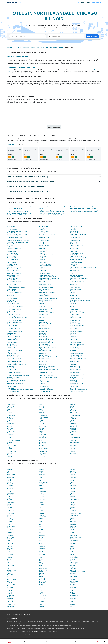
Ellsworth (9, 572)
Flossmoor (10, 586)
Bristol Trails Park (11, 289)
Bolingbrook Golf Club (13, 278)
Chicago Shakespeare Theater (15, 322)
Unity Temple (86, 70)
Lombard (41, 553)
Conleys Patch (11, 537)
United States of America (29, 47)
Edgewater (10, 456)
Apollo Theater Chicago (13, 247)
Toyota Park (73, 327)
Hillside (40, 506)
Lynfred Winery (42, 317)
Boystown (10, 420)
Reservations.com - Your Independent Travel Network (20, 628)
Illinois (38, 47)
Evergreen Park (11, 584)
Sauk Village (73, 525)
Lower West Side (43, 439)
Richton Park (73, 501)
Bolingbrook (10, 496)
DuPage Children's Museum (14, 372)
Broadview (10, 499)
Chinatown (10, 442)
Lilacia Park (42, 303)
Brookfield (10, 501)
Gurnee (41, 487)
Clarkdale (9, 534)
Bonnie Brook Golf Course (14, 280)
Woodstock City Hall (75, 382)
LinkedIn (42, 634)
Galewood (41, 409)
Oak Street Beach (75, 231)
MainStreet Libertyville (44, 322)
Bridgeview (10, 498)
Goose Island (42, 414)
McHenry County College (45, 338)
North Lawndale (74, 403)
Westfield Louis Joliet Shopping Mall (79, 374)
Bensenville (10, 488)
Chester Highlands (12, 523)
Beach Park (10, 484)
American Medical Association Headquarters (18, 241)
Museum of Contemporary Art (46, 368)
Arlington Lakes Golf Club (13, 255)
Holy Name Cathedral (44, 269)
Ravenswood (73, 414)
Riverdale (73, 507)
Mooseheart (42, 580)
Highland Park (42, 503)
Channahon (10, 518)
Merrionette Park (43, 570)
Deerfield (9, 558)
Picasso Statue (74, 248)
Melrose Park (42, 567)
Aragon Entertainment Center (14, 248)
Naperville (41, 586)
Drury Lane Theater (12, 371)
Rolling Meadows (74, 515)
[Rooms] (66, 36)
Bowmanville (10, 419)
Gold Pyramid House (44, 237)
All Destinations (24, 631)
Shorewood (73, 531)
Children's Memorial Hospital (14, 330)
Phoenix (72, 495)
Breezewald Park (11, 283)
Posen (72, 498)
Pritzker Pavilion (74, 255)
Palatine (72, 482)
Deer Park (10, 556)
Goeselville (42, 479)
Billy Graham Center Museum (14, 274)
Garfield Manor (11, 606)
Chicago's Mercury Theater (14, 328)
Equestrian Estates (12, 578)
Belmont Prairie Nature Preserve (15, 272)
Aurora (9, 476)
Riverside (73, 509)
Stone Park (73, 550)
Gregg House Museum (44, 247)
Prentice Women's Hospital (77, 253)
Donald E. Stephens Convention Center (17, 365)
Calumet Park (10, 433)
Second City (25, 62)
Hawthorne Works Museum (45, 264)
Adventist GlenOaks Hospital (14, 233)
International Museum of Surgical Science (49, 278)
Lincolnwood (42, 548)
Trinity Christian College (76, 330)
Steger (72, 547)
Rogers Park (73, 419)
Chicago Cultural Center (13, 313)
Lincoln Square (42, 434)
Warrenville (73, 570)
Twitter (28, 634)
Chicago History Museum (13, 316)
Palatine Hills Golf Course (76, 245)
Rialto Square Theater (76, 261)
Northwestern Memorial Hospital (47, 390)
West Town (73, 449)
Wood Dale (73, 597)
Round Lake (73, 521)
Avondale (10, 414)
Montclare (41, 445)
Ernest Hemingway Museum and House (17, 380)
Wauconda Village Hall (76, 368)
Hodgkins (41, 510)
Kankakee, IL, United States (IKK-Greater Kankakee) (52, 212)
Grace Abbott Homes (44, 482)
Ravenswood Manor (75, 416)
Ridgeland (73, 503)
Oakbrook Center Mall (76, 233)
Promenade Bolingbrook (76, 256)
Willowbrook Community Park (77, 379)
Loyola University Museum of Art (47, 316)
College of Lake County (13, 339)
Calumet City (10, 509)
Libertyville (41, 545)
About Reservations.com (13, 631)
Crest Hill (9, 547)
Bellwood (9, 487)
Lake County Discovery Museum (47, 292)
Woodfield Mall (74, 380)
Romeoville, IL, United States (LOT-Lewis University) (83, 208)
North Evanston (43, 597)
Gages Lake (10, 602)
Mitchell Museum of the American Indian (48, 357)
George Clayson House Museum (47, 234)
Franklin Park (10, 598)
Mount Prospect (43, 583)
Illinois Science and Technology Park (48, 277)
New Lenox (42, 587)
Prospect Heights (74, 499)
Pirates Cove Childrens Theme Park (79, 250)
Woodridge (73, 598)
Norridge (41, 592)
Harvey (41, 493)
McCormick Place (43, 332)
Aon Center (10, 245)
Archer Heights (11, 406)
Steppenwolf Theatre (75, 308)
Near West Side (43, 453)
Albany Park (10, 403)
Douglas (9, 447)
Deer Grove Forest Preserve (14, 358)
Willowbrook (73, 589)
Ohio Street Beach (75, 236)
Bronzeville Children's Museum (15, 292)
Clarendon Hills (11, 532)
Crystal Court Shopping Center (15, 350)
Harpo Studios (42, 258)
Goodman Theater (43, 239)
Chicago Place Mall (12, 319)
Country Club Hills (11, 542)
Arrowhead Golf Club (12, 258)
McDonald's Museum (44, 335)
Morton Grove (42, 581)
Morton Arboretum (43, 363)
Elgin (8, 569)
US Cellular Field (74, 347)
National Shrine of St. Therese (46, 376)
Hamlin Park (42, 488)
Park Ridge (73, 492)
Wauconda (73, 573)
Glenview (41, 476)
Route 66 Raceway (75, 270)
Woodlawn (82, 62)
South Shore (73, 430)
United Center (74, 338)
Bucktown (10, 427)
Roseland (73, 420)
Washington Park (74, 365)
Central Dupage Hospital (13, 303)
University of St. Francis (76, 346)
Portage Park (73, 252)
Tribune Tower (74, 328)
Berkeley (9, 490)
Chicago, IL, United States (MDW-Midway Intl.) (18, 210)
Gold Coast (42, 412)
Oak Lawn (73, 470)
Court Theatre (11, 344)
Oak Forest (73, 468)
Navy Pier (41, 380)
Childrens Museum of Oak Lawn (15, 332)
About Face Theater (12, 230)
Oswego (72, 481)
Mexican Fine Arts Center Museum (47, 347)
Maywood (41, 562)
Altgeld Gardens (11, 405)
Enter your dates (54, 127)
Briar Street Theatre (12, 285)
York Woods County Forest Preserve (79, 390)
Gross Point (42, 485)
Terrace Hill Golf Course (76, 317)
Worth (72, 602)
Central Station (11, 436)
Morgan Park (42, 447)
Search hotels (92, 36)
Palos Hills (73, 487)
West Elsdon (73, 441)
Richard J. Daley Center (76, 263)
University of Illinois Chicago (77, 344)
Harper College (43, 256)
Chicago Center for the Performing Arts (17, 308)
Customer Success (41, 631)
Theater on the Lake (75, 321)
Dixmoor (9, 561)
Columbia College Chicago (14, 341)
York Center (73, 603)
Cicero (9, 531)
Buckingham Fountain (12, 297)
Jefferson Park (70, 62)
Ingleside (41, 518)
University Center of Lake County (78, 341)
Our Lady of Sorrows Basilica (77, 244)
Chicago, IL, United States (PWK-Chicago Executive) (20, 213)
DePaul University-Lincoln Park (15, 361)
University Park (74, 562)
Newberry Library (43, 385)
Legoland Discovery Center (46, 300)
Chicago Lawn (11, 439)
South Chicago (74, 425)
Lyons (40, 558)
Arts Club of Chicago (12, 261)
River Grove (73, 506)
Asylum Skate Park (12, 263)
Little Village (42, 436)
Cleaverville (10, 536)
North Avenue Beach (44, 387)
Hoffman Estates (43, 512)
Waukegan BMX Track (76, 369)
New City (41, 455)
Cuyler (9, 551)
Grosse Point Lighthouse (45, 250)
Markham (41, 559)
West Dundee (74, 578)
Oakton (72, 476)
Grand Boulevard (43, 416)
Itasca (40, 521)
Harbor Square (42, 492)
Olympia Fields (74, 478)
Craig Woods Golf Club (13, 346)
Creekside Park (46, 62)
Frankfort (9, 597)
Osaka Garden (74, 242)
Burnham (9, 506)
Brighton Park (10, 423)
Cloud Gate (10, 335)
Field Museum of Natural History (15, 383)
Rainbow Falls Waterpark (76, 259)
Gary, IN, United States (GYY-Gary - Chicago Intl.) (19, 215)
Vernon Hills (73, 564)
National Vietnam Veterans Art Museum (48, 377)
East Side (9, 453)
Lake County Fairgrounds (45, 294)
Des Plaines (10, 559)
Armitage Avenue (11, 256)
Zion (71, 606)
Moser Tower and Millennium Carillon (48, 366)
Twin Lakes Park (74, 333)
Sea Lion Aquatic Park (76, 283)
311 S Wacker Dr (11, 226)
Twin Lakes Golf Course (76, 332)
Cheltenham (10, 521)
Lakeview (41, 431)
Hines (40, 507)
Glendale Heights (43, 474)
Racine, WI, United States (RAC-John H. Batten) (50, 215)
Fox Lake (9, 594)
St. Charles (73, 545)
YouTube (32, 634)
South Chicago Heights (76, 537)
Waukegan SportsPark (76, 372)
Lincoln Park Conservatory (45, 308)
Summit (72, 553)
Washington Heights (75, 438)
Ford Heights (10, 587)
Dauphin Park (10, 554)
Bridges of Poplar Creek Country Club (16, 288)
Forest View (10, 591)
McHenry (41, 565)
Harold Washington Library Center (47, 255)
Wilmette (72, 591)
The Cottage (73, 556)
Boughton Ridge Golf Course (14, 281)
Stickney (72, 548)
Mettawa (41, 572)
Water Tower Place (75, 366)
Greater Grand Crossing (45, 417)
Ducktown (10, 449)
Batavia (9, 482)
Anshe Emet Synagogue (13, 244)
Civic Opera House (12, 333)
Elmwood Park (11, 575)
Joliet (40, 525)
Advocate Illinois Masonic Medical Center (17, 234)
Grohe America (42, 248)
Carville (9, 515)
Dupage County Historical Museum (16, 374)
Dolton (9, 562)
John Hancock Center (44, 286)
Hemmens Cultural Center (45, 266)
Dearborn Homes (11, 445)
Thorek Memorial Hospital (76, 324)
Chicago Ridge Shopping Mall (14, 321)
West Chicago (74, 576)
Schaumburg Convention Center (78, 280)
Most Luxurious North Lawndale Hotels (21, 67)
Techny (72, 554)
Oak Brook (41, 606)
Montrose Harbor (43, 361)
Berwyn (9, 492)
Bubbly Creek (10, 296)
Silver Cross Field (75, 291)
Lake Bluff (41, 534)
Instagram (37, 634)
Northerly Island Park (44, 388)
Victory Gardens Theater (76, 352)
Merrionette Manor (43, 569)
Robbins (72, 512)
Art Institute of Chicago (13, 259)
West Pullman (74, 445)
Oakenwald (73, 474)
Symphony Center (75, 314)
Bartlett (9, 481)
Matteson (41, 561)
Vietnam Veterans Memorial (77, 354)
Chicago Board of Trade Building (15, 306)
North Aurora (42, 594)
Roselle (72, 518)
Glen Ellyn (41, 470)
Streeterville (73, 431)
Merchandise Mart (43, 344)
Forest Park (10, 589)
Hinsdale (41, 509)
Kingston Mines (42, 291)
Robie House (73, 266)
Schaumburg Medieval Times (77, 281)
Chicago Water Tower (13, 325)
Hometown (41, 514)
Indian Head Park (43, 517)
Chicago (55, 47)
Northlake (41, 605)
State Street (73, 306)
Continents (10, 47)
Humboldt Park (42, 272)
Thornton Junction (75, 558)
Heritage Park (42, 267)
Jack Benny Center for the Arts (46, 280)
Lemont (41, 543)
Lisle (40, 550)
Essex (9, 581)
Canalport (10, 512)
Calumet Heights (11, 431)
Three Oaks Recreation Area (77, 325)
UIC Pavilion (73, 336)
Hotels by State (32, 631)
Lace (40, 532)
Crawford (61, 47)
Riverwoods (73, 510)
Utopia (72, 436)
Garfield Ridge (42, 411)
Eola (8, 576)
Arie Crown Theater (12, 253)
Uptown (72, 434)
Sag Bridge (73, 523)
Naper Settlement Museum (45, 372)
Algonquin (10, 470)
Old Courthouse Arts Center (77, 239)
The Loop (73, 433)
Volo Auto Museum (75, 361)
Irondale (41, 520)
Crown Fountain (11, 349)
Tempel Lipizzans (74, 316)
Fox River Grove (11, 595)
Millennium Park (43, 354)
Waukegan (73, 575)
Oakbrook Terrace (75, 473)
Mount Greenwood (43, 449)
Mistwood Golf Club (43, 355)
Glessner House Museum (45, 236)
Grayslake (41, 484)
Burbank (9, 504)
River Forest (73, 504)
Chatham (9, 438)
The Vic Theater (74, 319)
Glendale (41, 473)
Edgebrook (10, 455)
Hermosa (41, 420)
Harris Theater (42, 261)
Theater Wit (73, 322)
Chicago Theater (11, 324)
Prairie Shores (74, 409)
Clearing (9, 444)
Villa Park (73, 565)
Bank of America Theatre (13, 270)
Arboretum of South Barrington (15, 250)
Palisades (73, 484)
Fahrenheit (12, 144)
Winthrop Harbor (74, 595)
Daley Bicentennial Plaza (13, 357)
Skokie (72, 532)
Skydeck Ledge (74, 297)
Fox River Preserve (44, 226)
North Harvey (42, 598)
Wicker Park (73, 450)
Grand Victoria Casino (44, 241)
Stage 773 (73, 305)
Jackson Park (42, 281)
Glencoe (41, 471)
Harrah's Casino (43, 259)
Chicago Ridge (11, 528)
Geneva (41, 468)
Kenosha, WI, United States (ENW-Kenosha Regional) (52, 213)
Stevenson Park (74, 310)
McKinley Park (42, 442)
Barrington (10, 479)
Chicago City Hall (11, 311)
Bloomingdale (10, 493)
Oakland (72, 406)
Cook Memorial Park (12, 343)
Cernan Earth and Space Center (15, 305)
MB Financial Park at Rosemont (46, 330)
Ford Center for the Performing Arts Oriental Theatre (20, 390)
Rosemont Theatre (75, 269)
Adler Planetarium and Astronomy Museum (17, 231)
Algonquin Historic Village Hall (14, 237)
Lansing (41, 540)
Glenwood (41, 478)
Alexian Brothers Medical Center (15, 236)
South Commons (74, 539)
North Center (42, 456)
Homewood (42, 515)
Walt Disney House (75, 363)
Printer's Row (73, 412)
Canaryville (10, 434)
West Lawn (73, 444)
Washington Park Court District (78, 572)
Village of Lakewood (75, 567)
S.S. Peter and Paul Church (77, 275)
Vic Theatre (73, 350)
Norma (40, 591)
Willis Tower (73, 377)
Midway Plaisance (43, 352)
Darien (9, 553)
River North (73, 417)
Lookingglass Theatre (44, 311)
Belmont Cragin (11, 416)
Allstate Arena (11, 239)
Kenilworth (41, 528)
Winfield (72, 592)
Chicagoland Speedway (13, 327)
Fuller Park (41, 406)
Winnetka (73, 594)
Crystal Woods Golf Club (13, 355)
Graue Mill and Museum (44, 244)
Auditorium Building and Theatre (15, 267)
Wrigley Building (74, 387)
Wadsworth (73, 569)
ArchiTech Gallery (12, 252)
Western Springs (74, 581)
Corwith (9, 540)
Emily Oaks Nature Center (13, 377)
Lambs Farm (42, 297)
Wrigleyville (73, 453)
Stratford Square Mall (75, 311)
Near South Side (43, 452)
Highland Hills (42, 501)
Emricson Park (11, 379)
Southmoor (73, 543)
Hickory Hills (42, 499)
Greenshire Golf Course (45, 245)
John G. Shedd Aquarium (45, 285)
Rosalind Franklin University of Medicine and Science (83, 267)
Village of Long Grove (76, 357)
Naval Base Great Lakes (45, 379)
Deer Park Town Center (13, 360)
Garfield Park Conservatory (45, 231)
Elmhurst (9, 573)
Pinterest (47, 634)
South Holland (74, 542)
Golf (40, 481)
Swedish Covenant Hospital (77, 313)
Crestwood (10, 548)
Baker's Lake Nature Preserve (15, 269)
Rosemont (73, 520)
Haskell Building (11, 71)
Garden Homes (11, 605)
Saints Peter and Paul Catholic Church (80, 278)
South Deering (74, 427)
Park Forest (73, 490)
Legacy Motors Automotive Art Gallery (48, 299)
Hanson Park (42, 253)
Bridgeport (10, 422)
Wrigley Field (73, 388)
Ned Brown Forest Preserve (46, 382)
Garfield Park (42, 230)
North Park (73, 405)
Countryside (10, 543)
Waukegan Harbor (75, 371)
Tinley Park (73, 559)
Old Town (77, 62)
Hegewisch (41, 419)
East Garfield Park (12, 452)
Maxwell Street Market (44, 328)
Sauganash (73, 422)
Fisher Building (11, 388)
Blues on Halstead (12, 277)
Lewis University (43, 302)
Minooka (41, 575)
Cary (8, 517)
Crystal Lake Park (11, 354)
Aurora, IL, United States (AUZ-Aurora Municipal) (19, 207)
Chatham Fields (11, 520)
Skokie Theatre (74, 296)
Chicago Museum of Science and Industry (17, 317)
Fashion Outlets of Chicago (14, 382)
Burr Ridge (10, 507)
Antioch (9, 473)
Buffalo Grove (11, 503)
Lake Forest (42, 536)
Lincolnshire (42, 547)
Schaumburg (73, 526)
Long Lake (41, 556)
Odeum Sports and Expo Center (78, 234)
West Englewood (74, 442)
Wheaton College (75, 376)
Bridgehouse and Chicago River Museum (17, 286)
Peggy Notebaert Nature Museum (78, 247)
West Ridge (73, 447)
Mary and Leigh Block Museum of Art (48, 327)
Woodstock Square (75, 385)
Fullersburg (10, 600)
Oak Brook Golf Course (76, 226)
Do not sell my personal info (54, 631)
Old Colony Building (75, 237)
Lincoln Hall (93, 70)
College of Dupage (12, 338)
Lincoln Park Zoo (43, 310)
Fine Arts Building (11, 387)
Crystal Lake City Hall (12, 352)
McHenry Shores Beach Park (46, 343)
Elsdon (40, 405)
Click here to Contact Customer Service (61, 626)
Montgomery (42, 578)
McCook (41, 564)
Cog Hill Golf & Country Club (14, 336)
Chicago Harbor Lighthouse (14, 314)
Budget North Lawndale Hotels (18, 56)
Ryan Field (73, 274)
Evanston (9, 583)
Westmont (73, 583)
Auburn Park (10, 266)
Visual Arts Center (75, 360)
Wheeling (73, 586)
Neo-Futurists (42, 383)
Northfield (41, 603)
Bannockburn (10, 478)
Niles (40, 589)
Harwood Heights (43, 495)
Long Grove (42, 554)
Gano (9, 603)
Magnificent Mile (43, 321)
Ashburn (9, 409)
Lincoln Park (42, 306)
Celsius (21, 144)
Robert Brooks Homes (76, 514)
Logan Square (42, 438)
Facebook (23, 634)
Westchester (73, 580)
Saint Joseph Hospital (76, 277)
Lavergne (41, 542)
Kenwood (41, 430)
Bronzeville (10, 425)
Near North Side (43, 450)
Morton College (43, 365)
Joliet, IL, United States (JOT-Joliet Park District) (50, 210)
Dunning (9, 450)
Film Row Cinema (11, 385)
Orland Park (73, 479)
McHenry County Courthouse (46, 339)
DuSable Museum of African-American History (18, 376)
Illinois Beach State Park (45, 274)
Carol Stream (10, 514)
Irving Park (41, 423)
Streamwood (73, 551)
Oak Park (72, 471)
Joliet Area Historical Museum (46, 288)
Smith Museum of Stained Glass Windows (80, 300)
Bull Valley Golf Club (12, 299)
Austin (9, 411)
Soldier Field (73, 302)
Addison (9, 468)
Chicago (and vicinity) (46, 47)
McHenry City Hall (43, 336)
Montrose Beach (43, 360)
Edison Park (42, 403)
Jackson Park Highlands (45, 425)
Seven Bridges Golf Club (76, 288)
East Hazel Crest (11, 567)
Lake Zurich (42, 539)
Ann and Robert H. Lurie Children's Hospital (18, 242)
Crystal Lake (10, 550)
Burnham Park (11, 300)
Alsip (8, 471)
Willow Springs (74, 587)
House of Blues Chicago (45, 270)
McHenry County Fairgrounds (46, 341)
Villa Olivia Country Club (76, 355)
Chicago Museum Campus (13, 441)
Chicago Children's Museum (14, 310)
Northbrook (42, 602)
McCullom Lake (43, 333)
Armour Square (11, 408)
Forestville (10, 592)
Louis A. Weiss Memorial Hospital (47, 313)
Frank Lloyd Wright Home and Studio (48, 228)
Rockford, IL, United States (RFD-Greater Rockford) (83, 207)
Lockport (41, 551)
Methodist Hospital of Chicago (46, 346)
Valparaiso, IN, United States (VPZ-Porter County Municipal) (85, 210)
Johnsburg (41, 523)
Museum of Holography (44, 371)
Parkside (72, 493)
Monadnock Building (44, 358)
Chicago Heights (11, 526)
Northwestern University (45, 391)
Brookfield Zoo (11, 294)
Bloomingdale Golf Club (13, 275)
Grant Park (41, 242)
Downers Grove (11, 564)
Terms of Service (11, 642)
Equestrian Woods (12, 580)
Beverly (9, 417)
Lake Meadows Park (44, 296)
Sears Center (74, 285)
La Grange (41, 529)
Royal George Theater (76, 272)
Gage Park (41, 408)
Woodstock (73, 600)
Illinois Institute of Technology (46, 275)
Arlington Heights (11, 474)
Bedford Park (10, 485)
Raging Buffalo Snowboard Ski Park (79, 258)
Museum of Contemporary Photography (48, 369)
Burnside (9, 430)
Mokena (41, 576)
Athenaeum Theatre (12, 264)
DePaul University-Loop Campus (15, 363)
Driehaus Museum (12, 369)
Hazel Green (42, 498)
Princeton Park (74, 411)
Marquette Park (43, 325)
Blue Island (10, 495)
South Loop (73, 428)
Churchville (10, 529)
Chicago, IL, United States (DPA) (15, 208)
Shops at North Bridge (76, 289)
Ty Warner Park (74, 335)
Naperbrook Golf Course (45, 374)
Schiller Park (73, 528)
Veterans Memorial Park (76, 349)
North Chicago (42, 595)
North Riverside (43, 600)
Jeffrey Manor (42, 428)
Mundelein (41, 584)
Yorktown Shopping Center (77, 391)
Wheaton (72, 584)
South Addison (74, 536)
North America (18, 47)
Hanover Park (42, 490)
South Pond (73, 303)
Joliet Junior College (44, 289)
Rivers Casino (74, 264)
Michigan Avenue (43, 349)
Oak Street (73, 230)
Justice (40, 526)
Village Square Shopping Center (78, 358)
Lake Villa (41, 537)
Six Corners (73, 292)
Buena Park (10, 428)
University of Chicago (75, 343)
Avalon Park (10, 412)
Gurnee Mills (42, 252)
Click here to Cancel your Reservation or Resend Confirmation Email (24, 626)
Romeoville (73, 517)
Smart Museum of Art (75, 299)
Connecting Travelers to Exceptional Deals (75, 628)
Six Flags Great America (76, 294)
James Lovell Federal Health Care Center (49, 283)
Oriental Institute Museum (76, 241)
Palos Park (73, 488)
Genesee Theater (43, 233)
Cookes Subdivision (12, 539)
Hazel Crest (42, 496)
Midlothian (41, 573)
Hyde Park (41, 422)
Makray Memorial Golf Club (45, 324)
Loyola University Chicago (45, 314)
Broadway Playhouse (12, 291)
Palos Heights (74, 485)
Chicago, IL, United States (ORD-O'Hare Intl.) (18, 212)
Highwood (41, 504)
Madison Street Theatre (45, 319)
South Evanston (74, 540)
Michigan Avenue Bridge (45, 350)
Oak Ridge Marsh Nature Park (77, 228)
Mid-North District (43, 444)
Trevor (72, 561)
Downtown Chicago (12, 368)
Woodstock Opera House (76, 383)
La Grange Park (43, 531)
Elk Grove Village (11, 570)
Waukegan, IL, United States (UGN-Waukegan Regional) (84, 212)
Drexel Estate (11, 565)
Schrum (72, 529)
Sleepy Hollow (74, 423)
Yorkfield (72, 605)
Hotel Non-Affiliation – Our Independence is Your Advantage (49, 628)
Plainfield (72, 496)
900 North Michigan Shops (14, 228)
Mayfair (41, 441)
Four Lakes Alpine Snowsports (15, 391)
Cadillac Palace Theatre (34, 62)
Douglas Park (10, 366)
